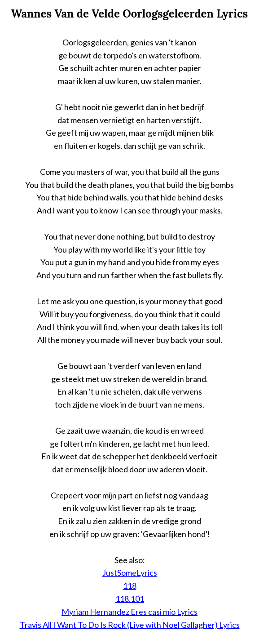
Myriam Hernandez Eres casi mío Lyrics (129, 612)
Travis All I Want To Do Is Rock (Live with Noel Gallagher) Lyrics (130, 625)
